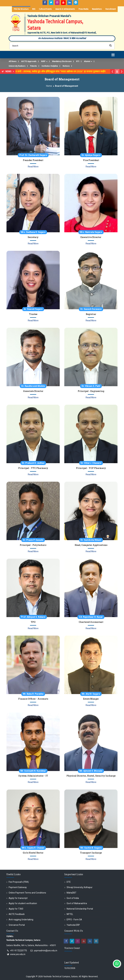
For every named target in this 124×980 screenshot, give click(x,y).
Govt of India (73, 898)
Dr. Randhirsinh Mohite (33, 386)
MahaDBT (72, 893)
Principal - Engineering (91, 391)
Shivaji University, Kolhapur (80, 887)
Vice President (91, 160)
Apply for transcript (18, 898)
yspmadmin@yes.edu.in (46, 951)
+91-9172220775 (18, 951)
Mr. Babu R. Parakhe (33, 694)
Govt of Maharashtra (77, 903)
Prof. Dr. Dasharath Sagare (33, 155)
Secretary (33, 237)
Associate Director (33, 391)
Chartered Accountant (91, 622)
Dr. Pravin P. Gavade (33, 540)
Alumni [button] (88, 61)
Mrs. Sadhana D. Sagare (33, 232)
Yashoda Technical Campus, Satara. (61, 977)
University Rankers (17, 66)
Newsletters (97, 9)
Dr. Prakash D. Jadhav (33, 463)
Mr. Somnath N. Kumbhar (33, 771)
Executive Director (91, 237)
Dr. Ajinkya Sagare (91, 155)
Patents (34, 66)
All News (13, 61)
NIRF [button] (44, 61)
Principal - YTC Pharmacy (33, 468)
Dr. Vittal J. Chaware (91, 463)
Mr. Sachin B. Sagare (91, 848)
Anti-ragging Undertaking (21, 920)
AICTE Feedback (17, 914)
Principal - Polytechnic (33, 545)
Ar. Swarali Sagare (33, 309)
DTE (69, 882)
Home (49, 86)
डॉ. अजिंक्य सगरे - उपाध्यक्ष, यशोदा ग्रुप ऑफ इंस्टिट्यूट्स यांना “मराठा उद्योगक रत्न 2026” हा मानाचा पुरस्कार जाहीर (61, 71)
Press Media (83, 9)
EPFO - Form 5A (74, 920)
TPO (33, 622)
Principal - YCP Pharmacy (91, 468)
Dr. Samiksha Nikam (91, 540)
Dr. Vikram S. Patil (91, 386)
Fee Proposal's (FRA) (19, 882)
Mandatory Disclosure (62, 61)
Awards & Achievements (65, 9)
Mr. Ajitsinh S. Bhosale (91, 771)
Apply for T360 (16, 909)
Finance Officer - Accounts (33, 699)
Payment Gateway (18, 887)
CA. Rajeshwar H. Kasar (91, 617)
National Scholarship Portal (80, 909)
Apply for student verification (23, 903)
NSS (34, 9)
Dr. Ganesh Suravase (91, 309)
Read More (33, 167)
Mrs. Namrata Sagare (91, 232)
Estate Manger (91, 699)
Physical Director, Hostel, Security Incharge (91, 776)
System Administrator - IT (33, 776)
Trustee (33, 314)
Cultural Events (45, 9)
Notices (66, 66)
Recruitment (111, 9)
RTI (78, 61)
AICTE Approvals (29, 61)
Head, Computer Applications (91, 545)
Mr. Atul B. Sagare (91, 694)
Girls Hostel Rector (33, 853)
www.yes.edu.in (18, 954)
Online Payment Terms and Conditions (27, 893)
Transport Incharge (91, 853)
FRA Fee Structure (21, 9)
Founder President (33, 160)
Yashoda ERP (73, 925)
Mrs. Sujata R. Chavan (33, 848)
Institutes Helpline (50, 66)
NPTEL (70, 914)
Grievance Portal (17, 925)
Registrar (91, 314)
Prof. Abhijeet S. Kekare (33, 617)
